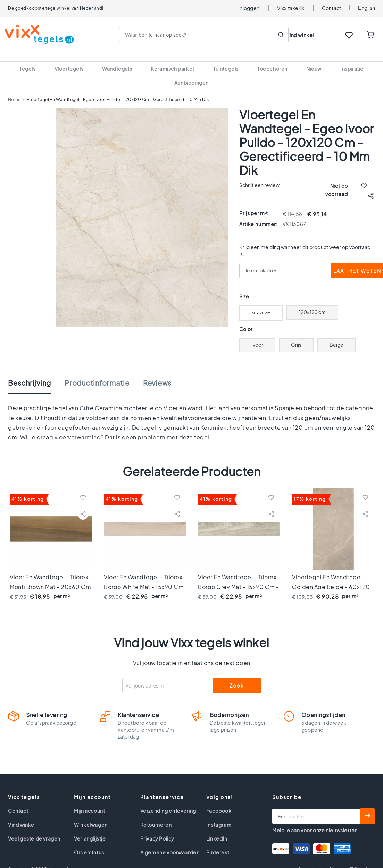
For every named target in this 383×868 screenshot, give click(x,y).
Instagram (219, 816)
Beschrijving (30, 374)
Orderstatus (89, 844)
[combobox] (207, 35)
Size (244, 288)
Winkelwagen (91, 816)
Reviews (157, 374)
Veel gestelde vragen (34, 830)
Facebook (219, 802)
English (367, 8)
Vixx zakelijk (291, 8)
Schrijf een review (259, 177)
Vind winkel (300, 35)
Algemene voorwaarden (170, 844)
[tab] (36, 378)
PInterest (218, 844)
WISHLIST (349, 35)
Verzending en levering (168, 802)
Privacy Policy (157, 830)
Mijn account (89, 802)
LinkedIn (217, 830)
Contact (332, 8)
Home (14, 91)
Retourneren (156, 816)
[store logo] (43, 34)
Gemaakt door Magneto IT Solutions (337, 861)
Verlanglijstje (90, 830)
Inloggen (249, 8)
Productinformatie (97, 374)
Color (246, 321)
